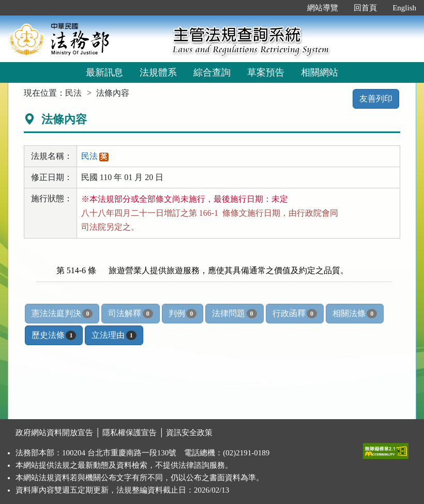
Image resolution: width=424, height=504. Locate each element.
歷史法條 (54, 335)
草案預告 (266, 72)
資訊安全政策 (189, 433)
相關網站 (320, 72)
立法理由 (114, 335)
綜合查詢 (212, 72)
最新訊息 (104, 72)
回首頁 (365, 8)
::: (289, 8)
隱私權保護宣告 (130, 433)
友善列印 (376, 99)
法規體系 (158, 72)
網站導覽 (323, 8)
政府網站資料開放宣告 (54, 433)
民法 (73, 93)
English (404, 8)
